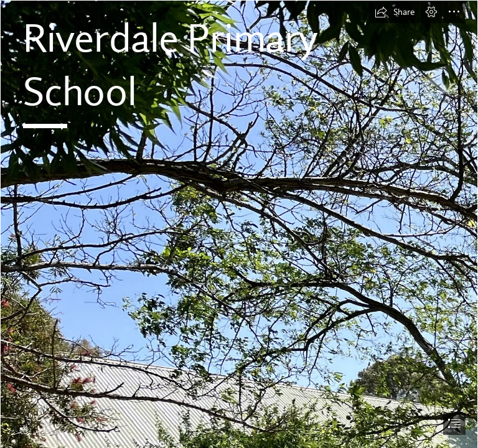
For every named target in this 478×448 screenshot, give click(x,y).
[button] (395, 12)
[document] (239, 224)
